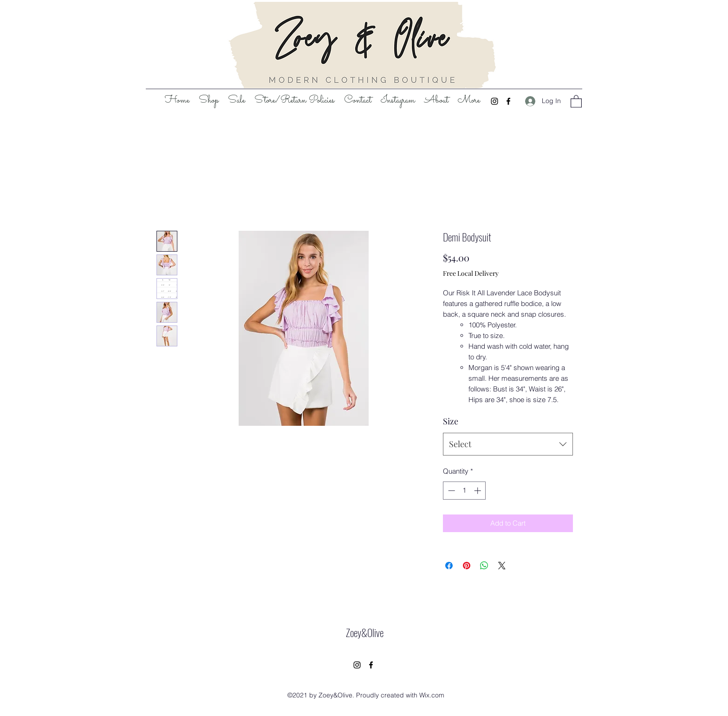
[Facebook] (508, 101)
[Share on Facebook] (449, 566)
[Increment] (478, 491)
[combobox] (508, 444)
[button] (576, 101)
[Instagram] (494, 101)
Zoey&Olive (365, 632)
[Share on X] (502, 566)
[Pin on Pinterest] (467, 566)
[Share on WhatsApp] (484, 566)
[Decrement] (451, 491)
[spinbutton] (465, 491)
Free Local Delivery (471, 273)
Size (451, 421)
